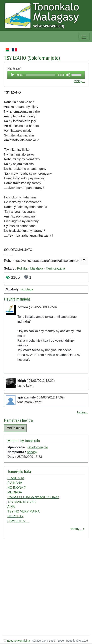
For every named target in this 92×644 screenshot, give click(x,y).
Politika (22, 268)
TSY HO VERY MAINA (24, 511)
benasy (32, 452)
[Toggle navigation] (84, 37)
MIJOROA (15, 492)
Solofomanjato (44, 58)
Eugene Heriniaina (18, 641)
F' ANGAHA (16, 478)
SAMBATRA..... (18, 521)
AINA (11, 507)
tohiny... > (78, 529)
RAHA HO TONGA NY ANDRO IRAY (33, 497)
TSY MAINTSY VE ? (22, 502)
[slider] (40, 75)
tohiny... (79, 81)
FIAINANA (15, 483)
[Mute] (68, 75)
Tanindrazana (55, 268)
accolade (27, 289)
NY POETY (15, 516)
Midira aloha (15, 428)
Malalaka (37, 268)
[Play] (13, 75)
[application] (46, 75)
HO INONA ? (17, 488)
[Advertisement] (42, 587)
